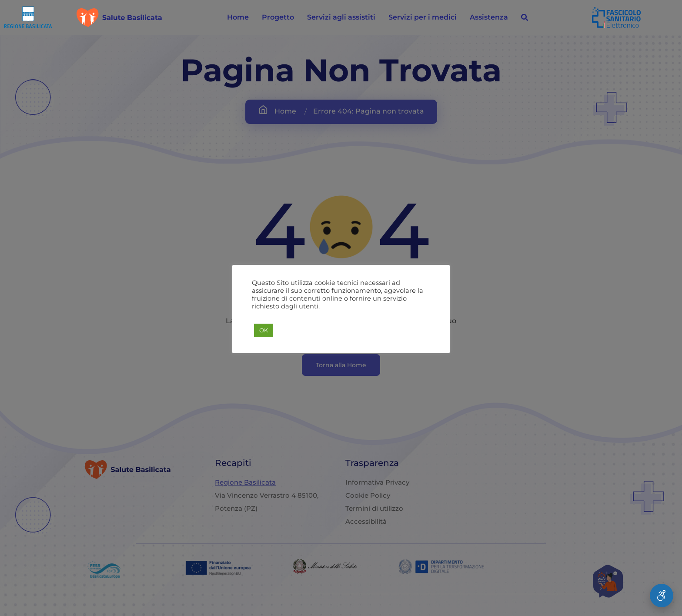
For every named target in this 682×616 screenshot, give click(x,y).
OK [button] (264, 330)
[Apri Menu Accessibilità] (662, 596)
